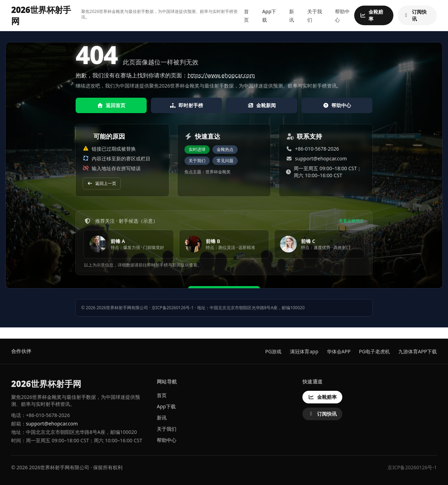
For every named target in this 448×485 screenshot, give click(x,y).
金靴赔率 (372, 15)
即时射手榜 (187, 105)
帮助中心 (337, 105)
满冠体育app (304, 351)
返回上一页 (102, 183)
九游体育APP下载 (418, 351)
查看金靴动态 (351, 221)
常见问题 (225, 161)
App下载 (166, 406)
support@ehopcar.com (321, 158)
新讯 (162, 418)
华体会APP (339, 351)
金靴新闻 (262, 105)
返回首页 (111, 105)
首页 (162, 395)
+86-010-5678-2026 (317, 149)
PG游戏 (274, 351)
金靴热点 (225, 149)
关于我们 (197, 161)
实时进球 (197, 149)
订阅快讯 (415, 15)
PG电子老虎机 (374, 351)
